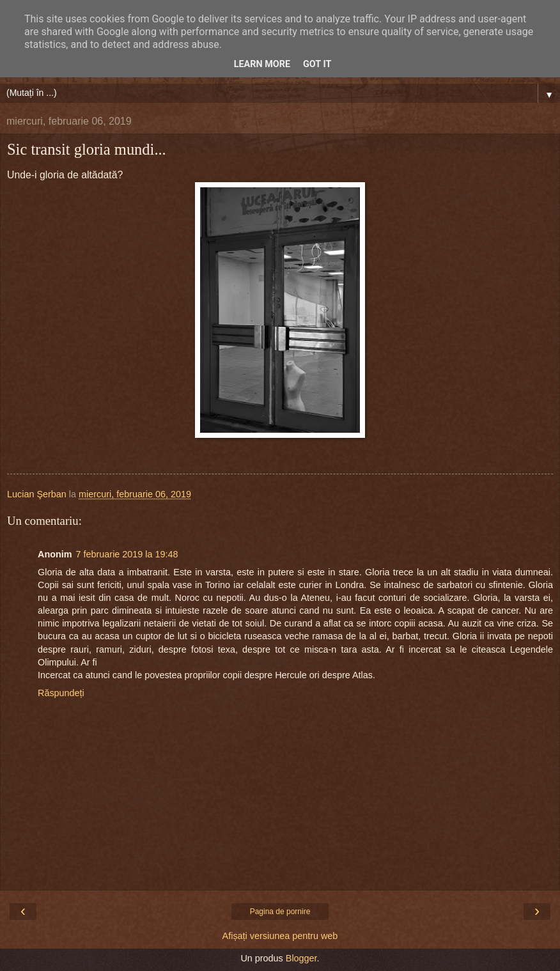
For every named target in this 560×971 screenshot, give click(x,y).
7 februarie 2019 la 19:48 (127, 554)
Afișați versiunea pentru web (280, 936)
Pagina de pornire (280, 912)
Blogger (301, 958)
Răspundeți (61, 693)
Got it (317, 64)
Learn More (262, 64)
